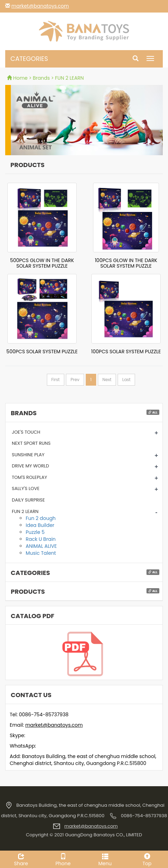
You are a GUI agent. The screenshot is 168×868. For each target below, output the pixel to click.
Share (21, 859)
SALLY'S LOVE (26, 488)
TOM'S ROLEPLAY (30, 477)
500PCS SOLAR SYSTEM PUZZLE (42, 352)
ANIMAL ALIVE (41, 546)
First (56, 380)
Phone (63, 859)
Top (147, 859)
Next (107, 380)
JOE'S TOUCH (26, 432)
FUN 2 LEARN (25, 511)
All (153, 412)
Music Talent (41, 553)
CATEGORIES (29, 59)
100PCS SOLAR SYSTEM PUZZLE (126, 352)
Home (18, 78)
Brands (41, 78)
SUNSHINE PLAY (28, 455)
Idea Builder (40, 525)
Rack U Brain (41, 539)
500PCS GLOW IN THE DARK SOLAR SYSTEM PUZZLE (42, 263)
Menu (105, 859)
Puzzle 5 (35, 532)
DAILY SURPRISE (28, 500)
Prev (75, 380)
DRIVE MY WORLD (30, 466)
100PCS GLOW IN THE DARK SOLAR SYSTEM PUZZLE (126, 263)
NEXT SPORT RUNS (31, 443)
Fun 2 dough (41, 518)
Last (126, 380)
